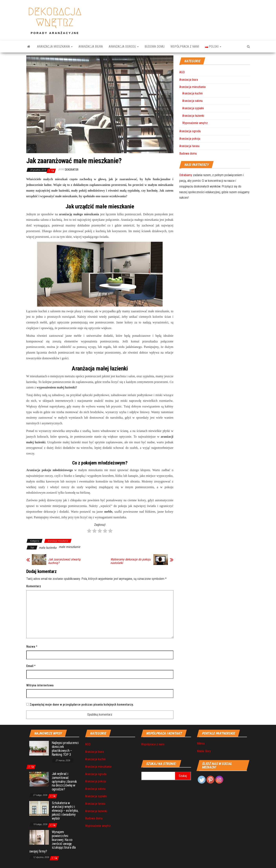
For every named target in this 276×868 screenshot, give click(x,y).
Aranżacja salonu (192, 101)
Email (31, 666)
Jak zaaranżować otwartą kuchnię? (64, 561)
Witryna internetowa (40, 685)
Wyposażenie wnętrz (195, 123)
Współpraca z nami (185, 47)
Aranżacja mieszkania (55, 47)
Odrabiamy (186, 175)
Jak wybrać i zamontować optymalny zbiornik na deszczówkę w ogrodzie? (64, 781)
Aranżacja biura (91, 47)
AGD (182, 72)
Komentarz (34, 586)
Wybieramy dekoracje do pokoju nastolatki (131, 561)
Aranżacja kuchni (192, 93)
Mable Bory (204, 751)
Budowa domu (155, 47)
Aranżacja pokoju (190, 139)
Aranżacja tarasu (189, 146)
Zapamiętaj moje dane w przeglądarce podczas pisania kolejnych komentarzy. (82, 705)
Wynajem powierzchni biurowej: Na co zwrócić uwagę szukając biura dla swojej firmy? (53, 842)
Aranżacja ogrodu (124, 47)
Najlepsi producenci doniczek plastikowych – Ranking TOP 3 (65, 749)
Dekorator (72, 170)
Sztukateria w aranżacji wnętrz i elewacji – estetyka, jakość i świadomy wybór (65, 811)
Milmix (201, 744)
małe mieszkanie (70, 547)
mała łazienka (48, 548)
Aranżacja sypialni (193, 108)
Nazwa (32, 647)
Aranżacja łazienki (193, 116)
